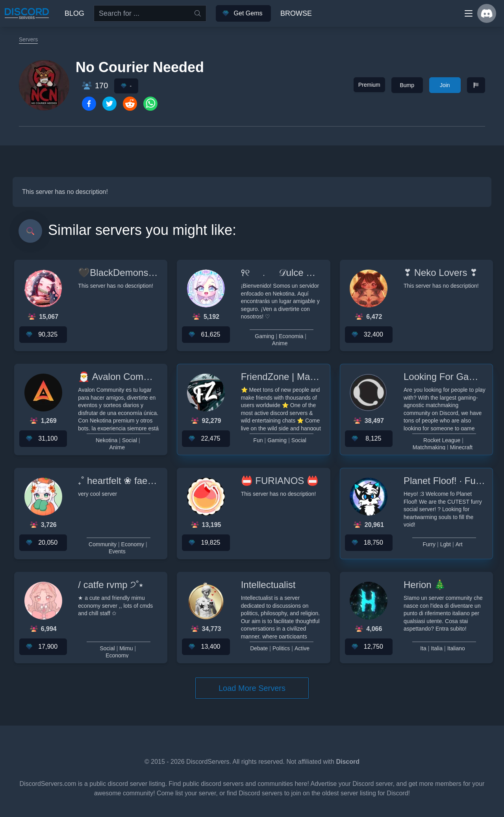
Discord (348, 762)
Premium (369, 85)
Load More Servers (252, 688)
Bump (407, 85)
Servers (28, 39)
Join (445, 85)
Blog (74, 13)
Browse (296, 13)
